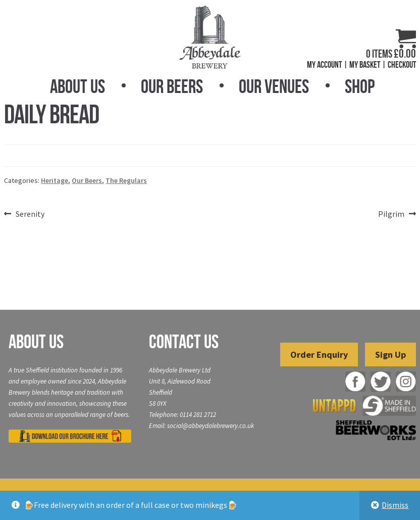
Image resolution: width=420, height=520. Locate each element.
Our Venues (274, 86)
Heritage (55, 180)
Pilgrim (391, 214)
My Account (324, 65)
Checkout (402, 65)
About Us (77, 86)
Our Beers (172, 86)
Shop (360, 86)
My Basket (365, 65)
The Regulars (126, 180)
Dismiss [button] (395, 505)
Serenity (30, 214)
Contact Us (184, 342)
